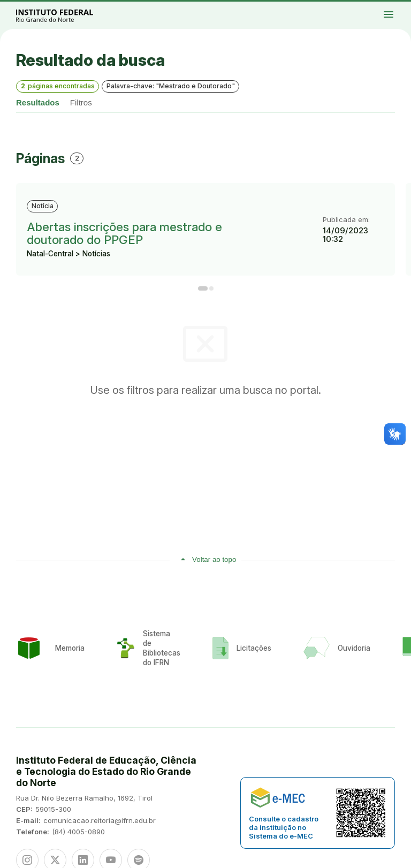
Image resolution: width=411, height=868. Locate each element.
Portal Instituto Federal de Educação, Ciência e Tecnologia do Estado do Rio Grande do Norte (66, 15)
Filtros (81, 102)
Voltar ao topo (214, 559)
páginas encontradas (58, 86)
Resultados (38, 102)
